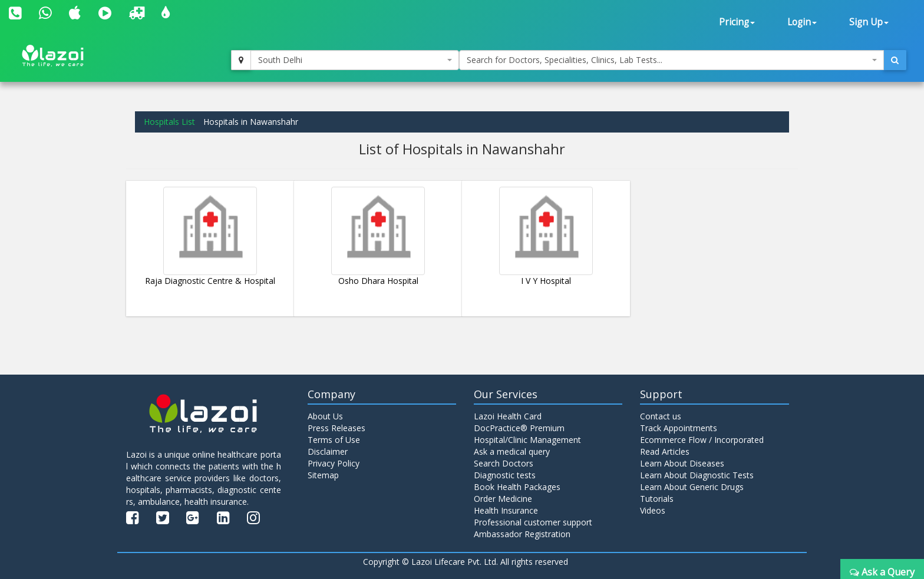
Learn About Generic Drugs (692, 487)
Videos (653, 510)
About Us (325, 416)
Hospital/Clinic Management (527, 440)
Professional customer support (533, 522)
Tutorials (657, 499)
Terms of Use (334, 440)
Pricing (737, 22)
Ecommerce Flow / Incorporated (702, 440)
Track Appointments (679, 428)
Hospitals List (169, 122)
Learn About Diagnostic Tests (697, 475)
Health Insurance (506, 510)
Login (802, 22)
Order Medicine (503, 499)
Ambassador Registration (522, 534)
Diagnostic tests (505, 475)
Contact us (661, 416)
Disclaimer (328, 451)
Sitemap (323, 475)
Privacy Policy (334, 463)
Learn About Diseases (682, 463)
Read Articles (665, 451)
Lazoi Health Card (508, 416)
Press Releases (336, 428)
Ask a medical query (512, 451)
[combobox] (355, 60)
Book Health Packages (517, 487)
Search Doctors (504, 463)
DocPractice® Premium (519, 428)
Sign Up (869, 22)
